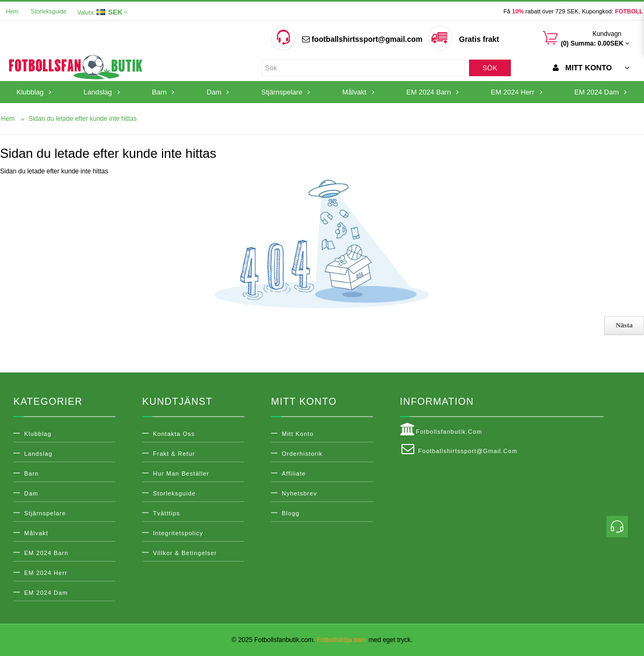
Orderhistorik (302, 454)
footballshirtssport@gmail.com (362, 39)
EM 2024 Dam (46, 593)
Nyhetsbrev (299, 493)
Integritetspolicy (178, 533)
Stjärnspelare (45, 513)
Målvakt (36, 533)
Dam (31, 493)
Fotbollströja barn (342, 640)
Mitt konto (298, 434)
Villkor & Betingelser (185, 553)
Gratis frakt (479, 39)
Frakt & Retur (174, 454)
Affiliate (294, 473)
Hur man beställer (181, 473)
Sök (490, 68)
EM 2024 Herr (46, 573)
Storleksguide (49, 11)
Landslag (38, 454)
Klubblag (38, 434)
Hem (12, 11)
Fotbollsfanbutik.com (441, 429)
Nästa (624, 325)
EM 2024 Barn (46, 553)
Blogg (291, 513)
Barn (31, 473)
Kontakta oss (174, 434)
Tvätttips (167, 513)
